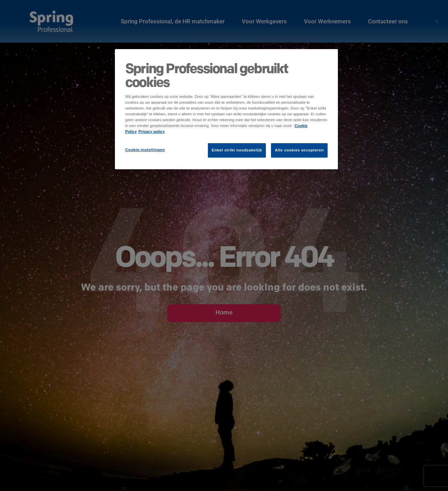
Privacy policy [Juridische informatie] (152, 132)
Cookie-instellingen (145, 150)
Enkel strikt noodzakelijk (237, 150)
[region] (226, 109)
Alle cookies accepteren (299, 150)
